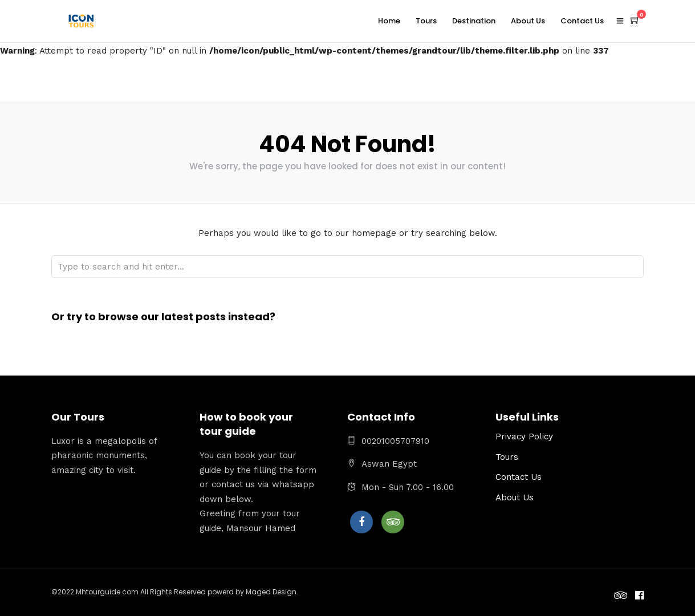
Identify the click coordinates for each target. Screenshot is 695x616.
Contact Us (582, 21)
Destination (474, 21)
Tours (426, 21)
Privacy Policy (524, 436)
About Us (528, 21)
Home (389, 21)
